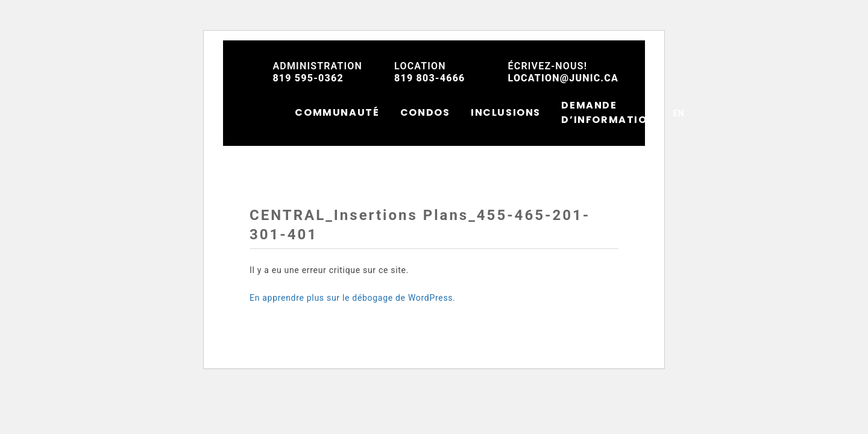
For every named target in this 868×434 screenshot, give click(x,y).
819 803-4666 (429, 72)
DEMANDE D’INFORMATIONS (612, 112)
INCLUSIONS (506, 112)
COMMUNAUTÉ (337, 112)
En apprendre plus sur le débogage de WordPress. (353, 298)
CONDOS (425, 112)
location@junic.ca (563, 72)
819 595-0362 (317, 72)
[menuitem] (678, 112)
